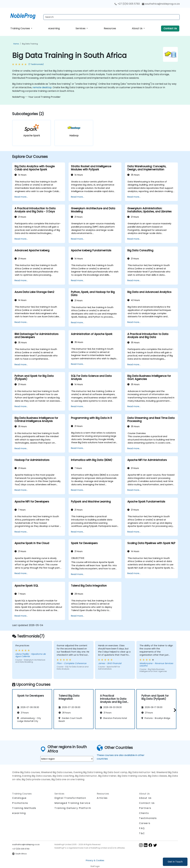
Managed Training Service (72, 803)
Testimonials (148, 818)
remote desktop (42, 87)
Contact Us (170, 28)
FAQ (142, 828)
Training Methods (24, 808)
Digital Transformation (70, 798)
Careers (145, 823)
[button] (174, 710)
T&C (142, 833)
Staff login (95, 866)
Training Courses (20, 28)
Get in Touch (175, 862)
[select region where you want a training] (67, 759)
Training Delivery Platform (73, 808)
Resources (110, 28)
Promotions (20, 803)
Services (81, 28)
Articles (102, 798)
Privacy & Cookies (95, 860)
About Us (137, 28)
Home (16, 44)
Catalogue (19, 798)
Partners (145, 808)
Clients (144, 813)
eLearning (54, 28)
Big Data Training (30, 44)
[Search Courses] (111, 17)
